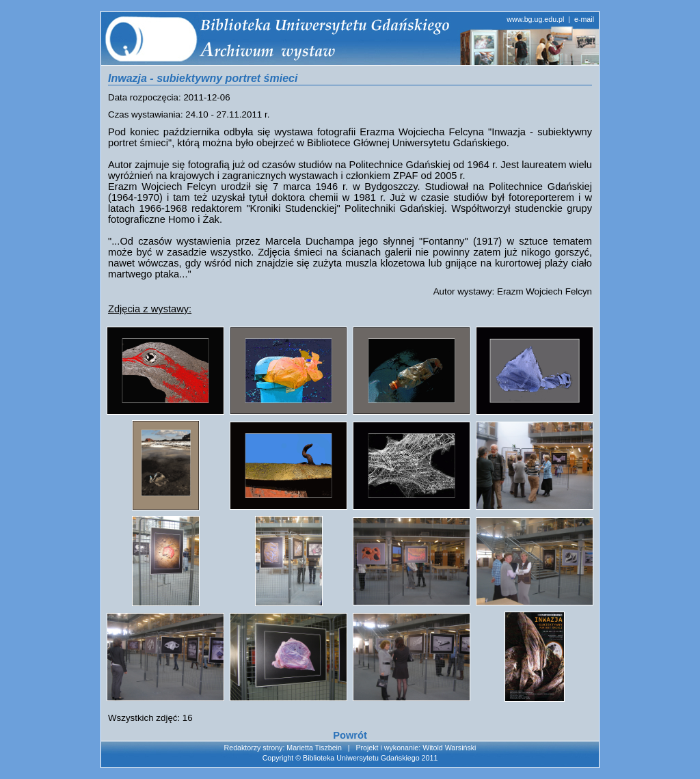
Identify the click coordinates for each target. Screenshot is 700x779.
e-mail (584, 19)
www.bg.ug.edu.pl (535, 19)
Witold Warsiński (449, 748)
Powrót (350, 735)
